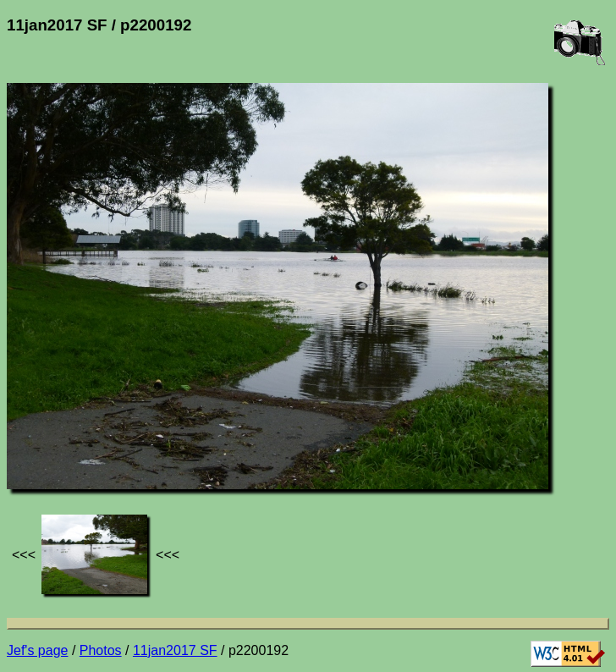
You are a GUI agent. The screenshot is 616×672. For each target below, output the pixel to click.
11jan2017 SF (175, 650)
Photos (101, 650)
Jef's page (37, 650)
